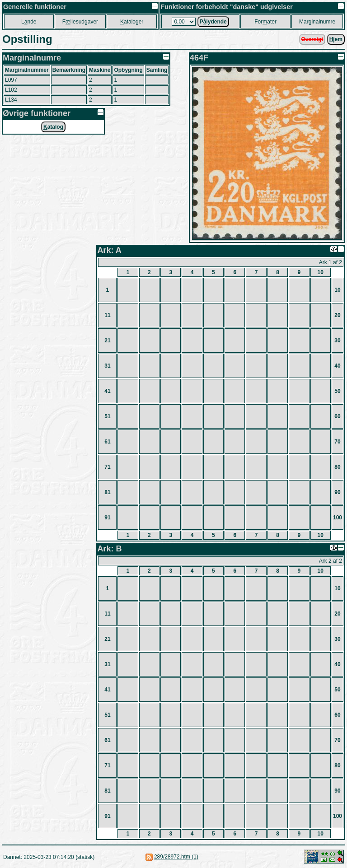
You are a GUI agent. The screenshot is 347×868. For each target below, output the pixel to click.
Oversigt (312, 39)
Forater (265, 22)
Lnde (29, 22)
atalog (53, 127)
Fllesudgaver (80, 22)
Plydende (213, 22)
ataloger (132, 22)
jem (336, 39)
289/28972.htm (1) (176, 857)
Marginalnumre (317, 22)
